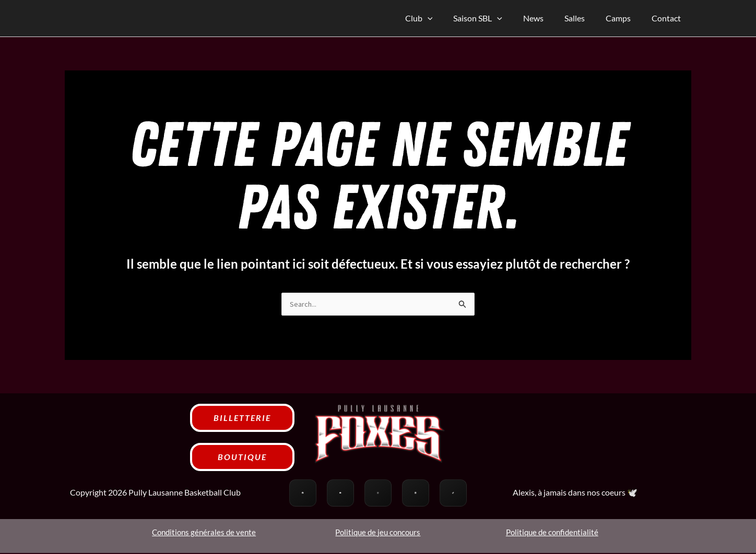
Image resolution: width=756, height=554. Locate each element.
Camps (624, 18)
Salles (585, 18)
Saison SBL (497, 18)
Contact (668, 18)
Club (442, 18)
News (548, 18)
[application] (451, 18)
